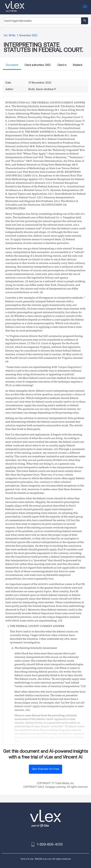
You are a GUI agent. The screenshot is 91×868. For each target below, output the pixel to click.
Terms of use (27, 859)
